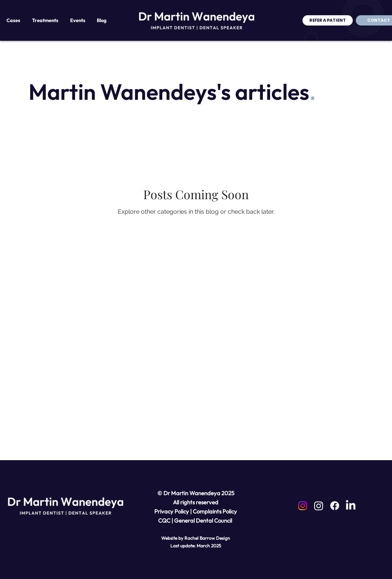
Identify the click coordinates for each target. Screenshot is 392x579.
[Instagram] (303, 506)
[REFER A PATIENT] (328, 20)
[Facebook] (335, 506)
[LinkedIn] (351, 506)
